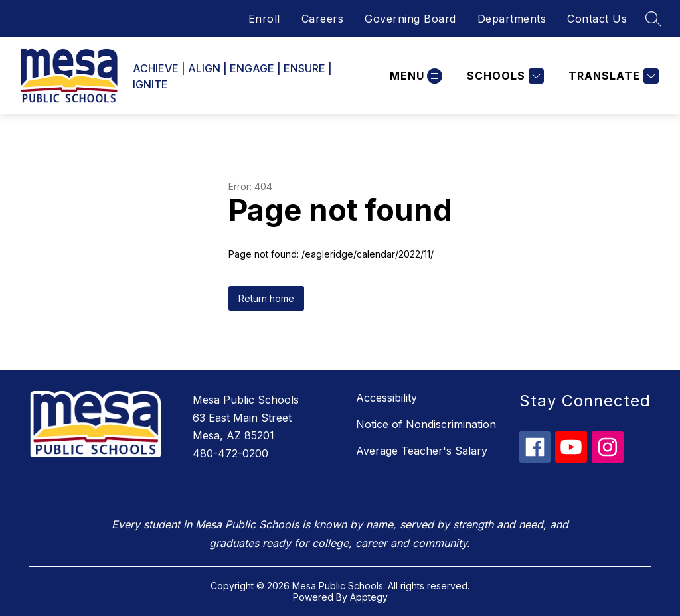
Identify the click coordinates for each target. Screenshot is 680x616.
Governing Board (410, 19)
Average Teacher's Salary (422, 451)
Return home (266, 298)
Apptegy (369, 597)
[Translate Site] (612, 76)
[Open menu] (414, 76)
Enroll (264, 19)
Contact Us (597, 19)
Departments (512, 19)
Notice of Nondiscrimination (426, 424)
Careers (323, 19)
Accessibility (386, 398)
